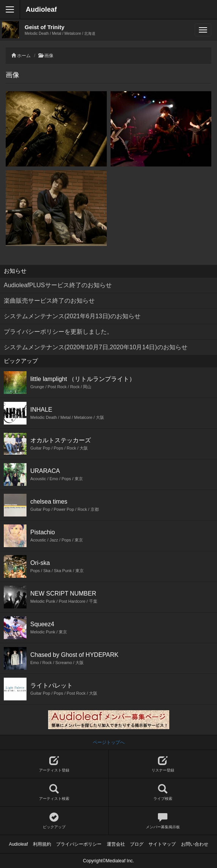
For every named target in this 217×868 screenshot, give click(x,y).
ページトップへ (109, 742)
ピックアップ (54, 821)
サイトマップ (162, 844)
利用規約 (42, 844)
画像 (49, 56)
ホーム (24, 56)
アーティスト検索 (54, 793)
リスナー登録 (163, 764)
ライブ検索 (163, 793)
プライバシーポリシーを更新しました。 (58, 332)
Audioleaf (41, 9)
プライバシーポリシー (79, 844)
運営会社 (116, 844)
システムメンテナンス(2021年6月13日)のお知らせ (72, 316)
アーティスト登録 (54, 764)
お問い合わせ (195, 844)
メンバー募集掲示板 (163, 821)
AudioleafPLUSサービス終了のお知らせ (58, 285)
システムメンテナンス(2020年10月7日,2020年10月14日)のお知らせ (96, 347)
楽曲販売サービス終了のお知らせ (49, 301)
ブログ (137, 844)
